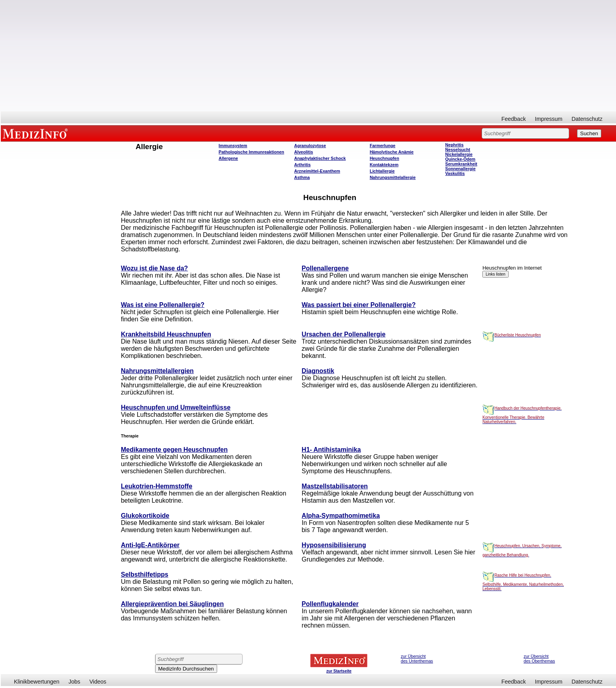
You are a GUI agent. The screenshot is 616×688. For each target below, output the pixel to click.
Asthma (302, 177)
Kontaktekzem (384, 165)
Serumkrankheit (462, 164)
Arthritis (302, 165)
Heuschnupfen (385, 158)
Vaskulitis (455, 173)
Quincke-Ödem (461, 159)
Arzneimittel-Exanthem (317, 171)
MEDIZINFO (37, 133)
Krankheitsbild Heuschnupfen (166, 334)
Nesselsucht (458, 150)
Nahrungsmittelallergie (393, 177)
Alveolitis (304, 152)
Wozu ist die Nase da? (154, 268)
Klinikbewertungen (37, 682)
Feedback (514, 119)
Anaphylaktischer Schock (320, 158)
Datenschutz (587, 119)
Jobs (74, 682)
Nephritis (455, 145)
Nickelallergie (459, 154)
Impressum (549, 119)
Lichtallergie (382, 171)
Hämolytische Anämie (392, 152)
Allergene (228, 158)
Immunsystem (233, 146)
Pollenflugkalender (330, 604)
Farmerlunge (383, 146)
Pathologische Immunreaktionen (252, 152)
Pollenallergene (325, 268)
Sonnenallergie (461, 169)
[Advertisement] (309, 56)
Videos (98, 682)
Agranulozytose (310, 146)
